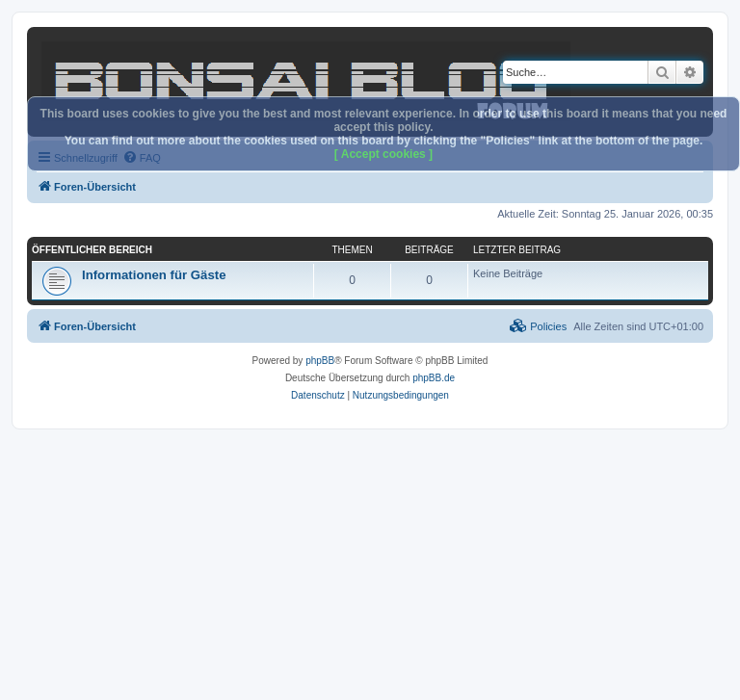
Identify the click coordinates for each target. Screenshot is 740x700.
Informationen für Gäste (154, 275)
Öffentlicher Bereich (92, 250)
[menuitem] (538, 326)
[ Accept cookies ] (383, 154)
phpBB (320, 361)
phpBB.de (434, 378)
